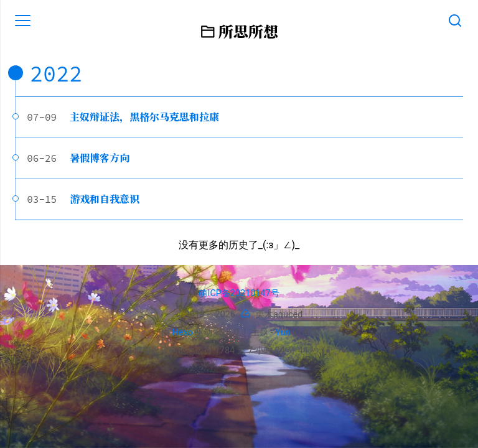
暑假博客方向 (100, 158)
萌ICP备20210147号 (239, 293)
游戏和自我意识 (105, 199)
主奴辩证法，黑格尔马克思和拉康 (144, 117)
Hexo (183, 333)
